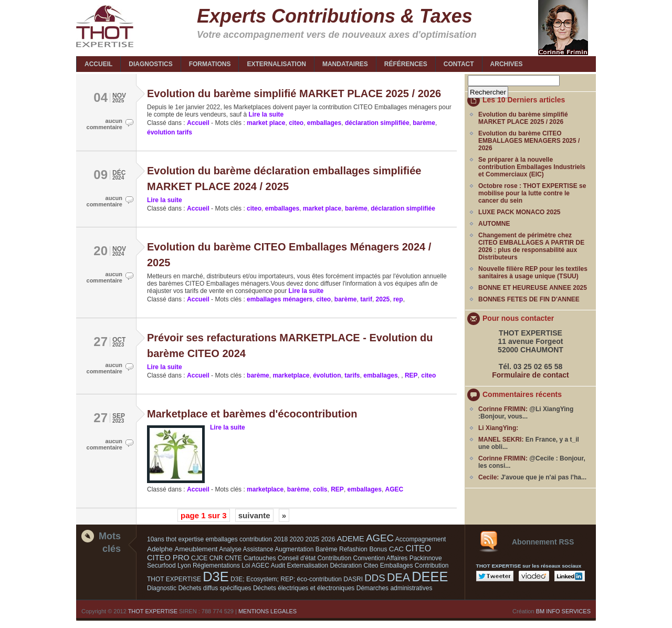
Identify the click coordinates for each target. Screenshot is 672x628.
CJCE (199, 558)
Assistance (258, 549)
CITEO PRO (168, 558)
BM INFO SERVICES (563, 611)
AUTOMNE (494, 224)
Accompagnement (421, 539)
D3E (216, 577)
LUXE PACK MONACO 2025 (519, 212)
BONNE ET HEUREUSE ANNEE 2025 (533, 288)
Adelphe (160, 549)
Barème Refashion (342, 549)
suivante (254, 515)
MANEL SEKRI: (501, 439)
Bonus (378, 549)
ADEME (351, 539)
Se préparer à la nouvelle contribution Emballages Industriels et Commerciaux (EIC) (532, 167)
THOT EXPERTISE (153, 611)
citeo (296, 123)
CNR (216, 558)
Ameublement (196, 549)
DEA (398, 578)
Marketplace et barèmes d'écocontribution (252, 414)
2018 (281, 539)
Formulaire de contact (531, 375)
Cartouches (260, 558)
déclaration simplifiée (377, 123)
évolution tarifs (170, 132)
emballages (324, 123)
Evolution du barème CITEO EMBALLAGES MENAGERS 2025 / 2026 (529, 141)
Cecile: (489, 477)
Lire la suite (265, 114)
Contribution (334, 558)
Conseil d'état (297, 558)
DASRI (353, 579)
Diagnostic (162, 588)
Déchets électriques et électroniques (304, 588)
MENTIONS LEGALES (267, 611)
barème (424, 123)
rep (398, 299)
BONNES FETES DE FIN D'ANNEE (529, 299)
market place (266, 123)
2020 (297, 539)
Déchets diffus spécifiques (214, 588)
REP (411, 375)
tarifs (352, 375)
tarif (366, 299)
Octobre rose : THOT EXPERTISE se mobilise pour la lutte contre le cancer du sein (532, 193)
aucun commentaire (104, 124)
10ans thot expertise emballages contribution (209, 539)
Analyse (230, 549)
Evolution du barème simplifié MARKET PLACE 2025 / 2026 (294, 93)
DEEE (430, 577)
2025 (383, 299)
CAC (396, 549)
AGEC (395, 489)
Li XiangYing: (498, 428)
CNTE (233, 558)
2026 (328, 539)
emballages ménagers (280, 299)
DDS (375, 578)
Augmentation (294, 549)
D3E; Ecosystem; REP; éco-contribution (286, 579)
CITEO (418, 548)
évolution (327, 375)
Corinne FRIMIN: (503, 409)
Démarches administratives (395, 588)
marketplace (291, 375)
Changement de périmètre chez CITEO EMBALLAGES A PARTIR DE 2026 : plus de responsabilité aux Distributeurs (531, 246)
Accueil (198, 123)
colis (320, 489)
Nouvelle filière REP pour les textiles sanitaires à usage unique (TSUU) (533, 273)
